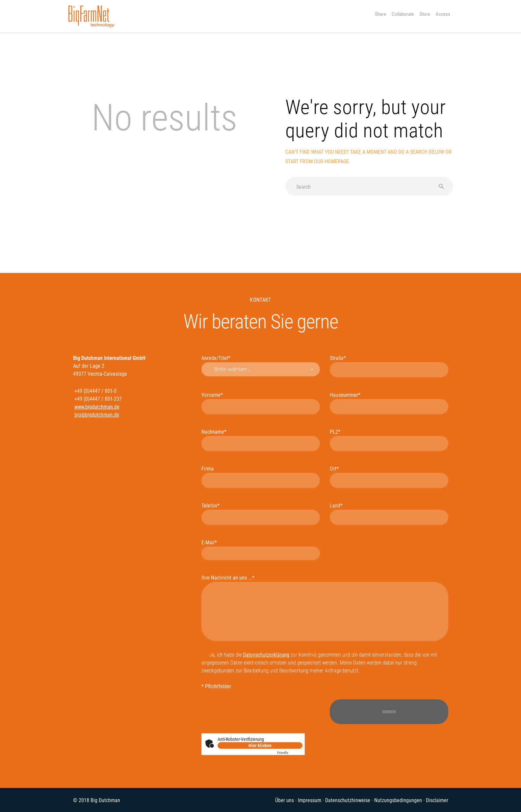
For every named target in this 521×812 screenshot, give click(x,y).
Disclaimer (437, 800)
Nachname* (261, 440)
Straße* (389, 366)
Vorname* (261, 403)
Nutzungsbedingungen (398, 800)
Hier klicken (260, 745)
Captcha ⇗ (290, 753)
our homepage (331, 162)
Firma (261, 477)
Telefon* (261, 514)
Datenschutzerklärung (266, 655)
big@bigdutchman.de (97, 415)
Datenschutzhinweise (348, 800)
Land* (389, 514)
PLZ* (389, 440)
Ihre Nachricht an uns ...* (325, 608)
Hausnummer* (389, 403)
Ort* (389, 477)
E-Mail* (261, 550)
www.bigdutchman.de (97, 407)
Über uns (285, 800)
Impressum (310, 800)
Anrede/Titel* (261, 366)
